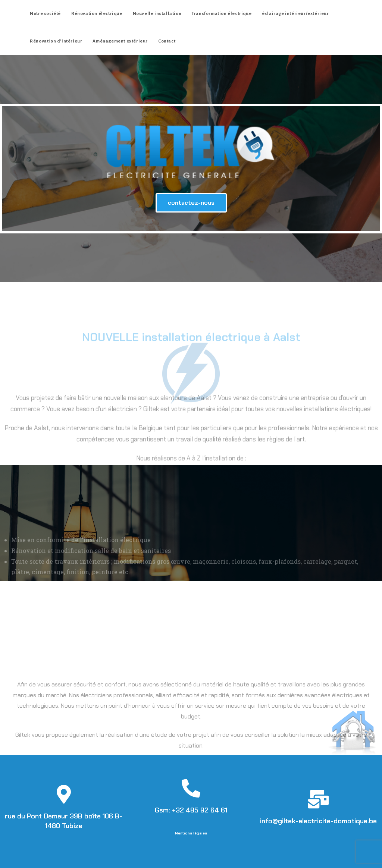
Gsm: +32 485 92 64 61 (191, 810)
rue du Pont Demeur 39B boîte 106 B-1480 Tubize (64, 821)
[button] (191, 203)
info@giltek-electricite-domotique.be (318, 821)
